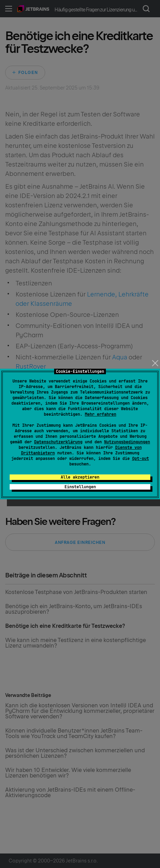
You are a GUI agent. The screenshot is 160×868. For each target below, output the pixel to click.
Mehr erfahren (101, 414)
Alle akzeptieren (80, 477)
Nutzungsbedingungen (127, 442)
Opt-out (141, 459)
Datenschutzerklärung (58, 442)
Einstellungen (80, 487)
